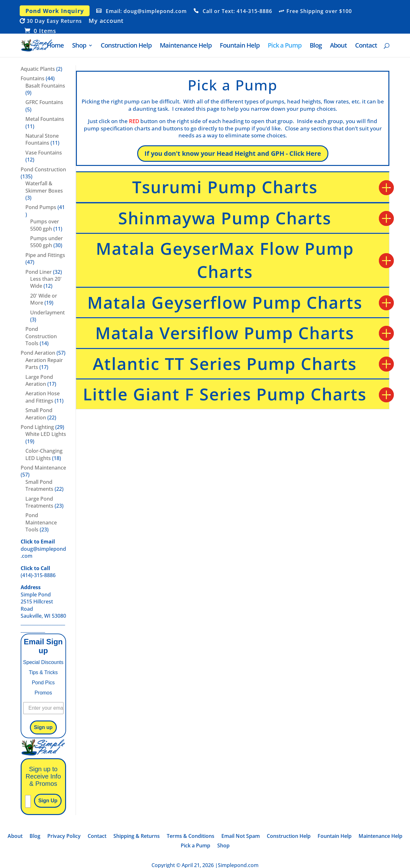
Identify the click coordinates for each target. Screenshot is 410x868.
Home (55, 46)
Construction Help (126, 46)
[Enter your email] (43, 708)
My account (106, 21)
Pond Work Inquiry (55, 11)
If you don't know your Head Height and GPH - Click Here (233, 153)
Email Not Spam (241, 837)
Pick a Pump (285, 46)
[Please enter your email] (28, 801)
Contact (366, 46)
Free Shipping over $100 (319, 11)
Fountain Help (240, 46)
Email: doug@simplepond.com (146, 11)
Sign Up (48, 801)
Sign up (43, 727)
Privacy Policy (64, 837)
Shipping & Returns (137, 837)
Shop (79, 46)
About (338, 46)
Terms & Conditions (191, 837)
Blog (316, 46)
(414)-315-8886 (38, 572)
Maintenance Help (186, 46)
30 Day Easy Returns (54, 21)
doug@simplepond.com (43, 549)
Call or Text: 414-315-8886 (237, 11)
